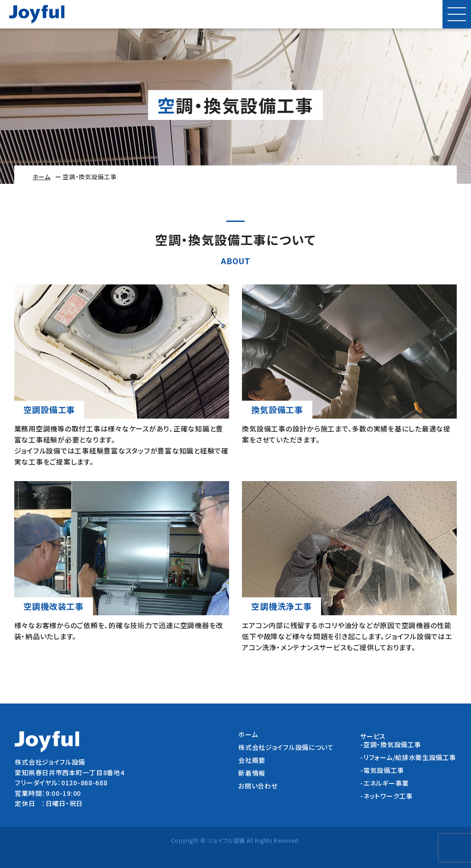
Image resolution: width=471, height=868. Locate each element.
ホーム (42, 177)
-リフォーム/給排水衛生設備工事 (408, 757)
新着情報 (252, 773)
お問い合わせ (258, 786)
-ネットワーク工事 (386, 796)
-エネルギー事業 (385, 783)
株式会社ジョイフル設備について (286, 747)
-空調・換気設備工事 (391, 744)
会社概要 (252, 760)
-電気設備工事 (382, 770)
